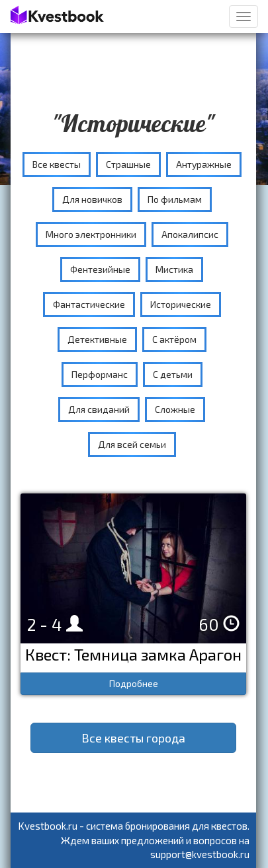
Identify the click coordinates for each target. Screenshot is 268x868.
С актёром (174, 339)
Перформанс (100, 374)
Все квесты (57, 164)
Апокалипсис (190, 234)
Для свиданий (99, 409)
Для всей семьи (132, 444)
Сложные (175, 409)
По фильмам (175, 199)
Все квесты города (133, 738)
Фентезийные (100, 269)
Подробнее (134, 683)
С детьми (173, 374)
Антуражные (204, 164)
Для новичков (92, 199)
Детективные (97, 339)
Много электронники (91, 234)
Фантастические (89, 304)
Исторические (181, 304)
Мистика (174, 269)
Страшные (128, 164)
